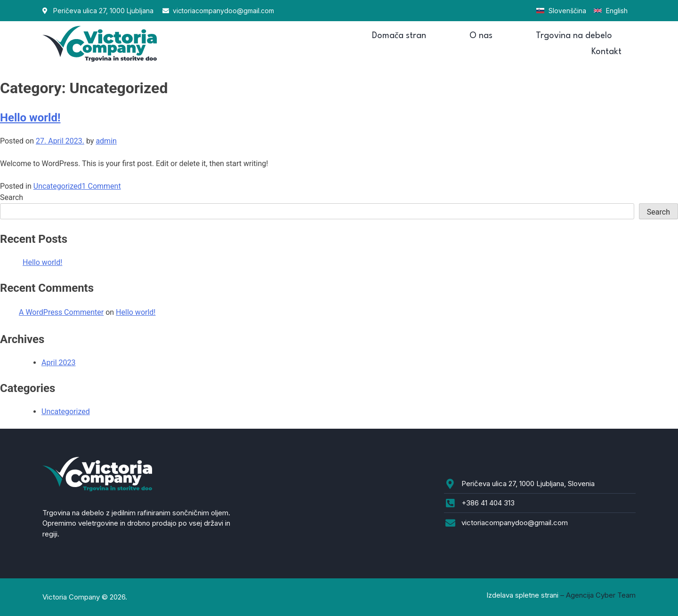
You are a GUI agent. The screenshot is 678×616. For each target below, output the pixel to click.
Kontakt (606, 52)
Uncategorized (58, 186)
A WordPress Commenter (61, 312)
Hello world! (30, 118)
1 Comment (101, 186)
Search (12, 197)
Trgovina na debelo (574, 36)
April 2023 (59, 363)
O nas (481, 36)
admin (106, 141)
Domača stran (399, 36)
